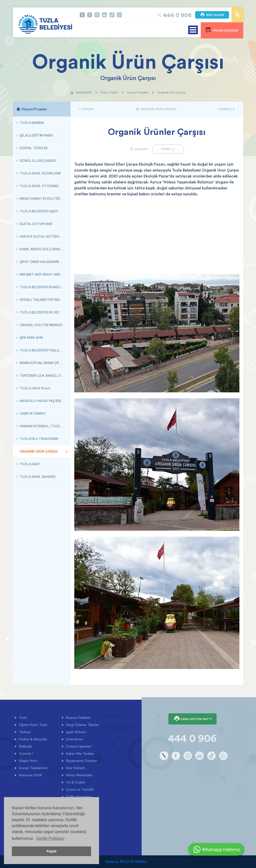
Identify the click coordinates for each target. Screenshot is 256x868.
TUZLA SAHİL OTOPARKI (39, 186)
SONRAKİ (226, 109)
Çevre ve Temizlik (79, 789)
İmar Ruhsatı (75, 768)
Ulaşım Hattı (28, 761)
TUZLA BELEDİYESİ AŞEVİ (38, 211)
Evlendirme (74, 739)
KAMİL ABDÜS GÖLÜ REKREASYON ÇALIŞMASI (43, 249)
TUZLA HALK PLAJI (35, 388)
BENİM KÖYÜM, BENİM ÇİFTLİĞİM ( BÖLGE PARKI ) (43, 363)
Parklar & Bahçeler (32, 739)
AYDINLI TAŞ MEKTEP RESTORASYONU (43, 300)
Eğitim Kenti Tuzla (33, 725)
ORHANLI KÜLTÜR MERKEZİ (41, 325)
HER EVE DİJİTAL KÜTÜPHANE (42, 236)
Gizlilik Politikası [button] (50, 838)
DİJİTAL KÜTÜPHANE (36, 224)
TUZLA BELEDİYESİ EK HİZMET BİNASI (43, 312)
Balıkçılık (25, 746)
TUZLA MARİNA (31, 123)
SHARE (168, 149)
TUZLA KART (30, 464)
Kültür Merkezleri (79, 775)
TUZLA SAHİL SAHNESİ (37, 477)
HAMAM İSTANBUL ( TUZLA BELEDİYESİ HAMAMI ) (43, 426)
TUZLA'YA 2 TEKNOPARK (39, 439)
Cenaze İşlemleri (78, 746)
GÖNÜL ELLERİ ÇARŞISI (37, 161)
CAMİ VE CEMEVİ (32, 413)
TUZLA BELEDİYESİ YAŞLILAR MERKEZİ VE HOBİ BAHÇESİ (43, 350)
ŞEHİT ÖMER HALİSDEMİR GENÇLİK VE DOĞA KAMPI (43, 262)
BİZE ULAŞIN (212, 15)
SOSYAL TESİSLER (33, 148)
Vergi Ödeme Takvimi (82, 725)
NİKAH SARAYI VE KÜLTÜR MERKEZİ (43, 199)
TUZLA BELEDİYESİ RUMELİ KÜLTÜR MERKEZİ (43, 287)
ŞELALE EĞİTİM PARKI (36, 135)
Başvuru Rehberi (78, 718)
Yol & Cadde (75, 782)
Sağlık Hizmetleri (78, 797)
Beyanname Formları (81, 761)
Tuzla (22, 718)
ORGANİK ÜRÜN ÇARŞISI (38, 451)
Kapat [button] (51, 851)
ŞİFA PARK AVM (31, 338)
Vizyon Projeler (138, 92)
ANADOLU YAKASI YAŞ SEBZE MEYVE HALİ (43, 401)
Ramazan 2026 (30, 775)
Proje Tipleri (109, 92)
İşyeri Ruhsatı (76, 732)
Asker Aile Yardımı (79, 753)
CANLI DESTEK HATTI (192, 719)
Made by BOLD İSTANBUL (126, 862)
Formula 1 (26, 753)
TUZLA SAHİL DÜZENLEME (40, 173)
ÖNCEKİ (86, 109)
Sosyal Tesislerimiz (33, 768)
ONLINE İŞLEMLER (222, 30)
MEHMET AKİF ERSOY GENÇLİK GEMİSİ (43, 274)
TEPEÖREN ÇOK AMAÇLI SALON (43, 376)
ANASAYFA (81, 92)
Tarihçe (24, 732)
